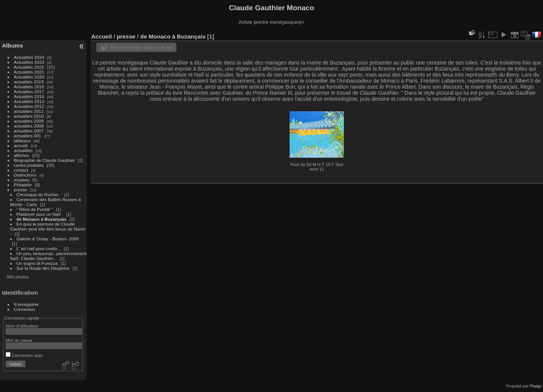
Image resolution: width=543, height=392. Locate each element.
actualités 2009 (29, 121)
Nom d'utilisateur (22, 326)
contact (21, 170)
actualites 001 (28, 136)
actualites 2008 (29, 126)
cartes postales (29, 165)
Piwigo (536, 386)
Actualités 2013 (29, 101)
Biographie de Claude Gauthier (44, 160)
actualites (23, 150)
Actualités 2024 (29, 57)
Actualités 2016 (29, 96)
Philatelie (23, 185)
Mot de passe (19, 340)
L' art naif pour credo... (39, 248)
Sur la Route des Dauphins (43, 268)
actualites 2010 (29, 116)
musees (22, 180)
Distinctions (25, 175)
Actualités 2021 (29, 72)
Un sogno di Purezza (37, 263)
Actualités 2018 (29, 87)
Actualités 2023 (29, 62)
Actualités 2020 (29, 77)
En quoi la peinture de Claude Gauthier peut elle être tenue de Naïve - (48, 229)
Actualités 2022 (29, 67)
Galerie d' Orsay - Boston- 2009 (48, 239)
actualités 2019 (29, 82)
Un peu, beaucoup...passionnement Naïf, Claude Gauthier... (48, 256)
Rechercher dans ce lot (142, 47)
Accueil (102, 36)
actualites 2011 (29, 111)
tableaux (22, 141)
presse (21, 190)
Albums (12, 45)
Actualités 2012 (29, 106)
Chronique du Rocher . (39, 194)
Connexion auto (24, 355)
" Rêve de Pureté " (35, 209)
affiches (21, 155)
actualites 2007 (29, 131)
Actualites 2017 (29, 91)
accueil (21, 145)
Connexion (25, 309)
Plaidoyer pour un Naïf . (40, 214)
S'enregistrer (26, 304)
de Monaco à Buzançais (42, 219)
